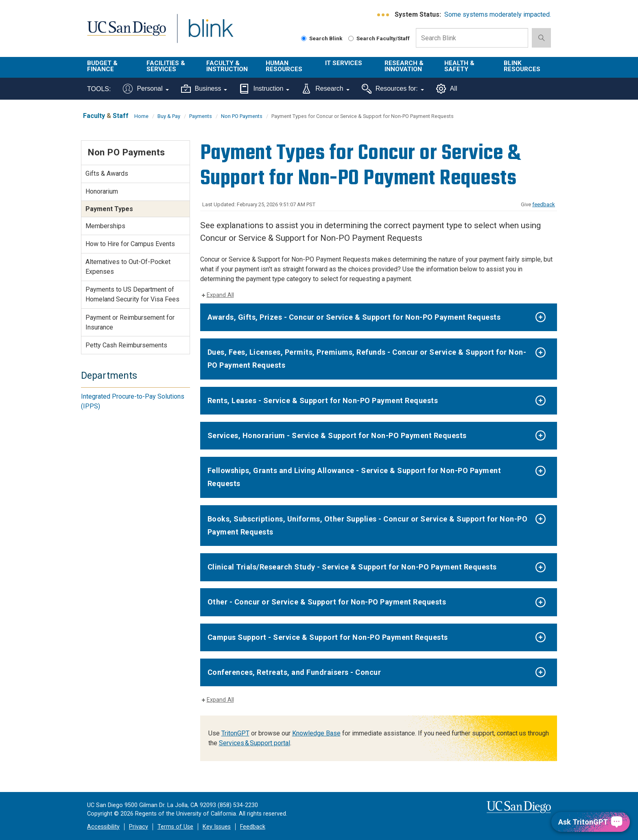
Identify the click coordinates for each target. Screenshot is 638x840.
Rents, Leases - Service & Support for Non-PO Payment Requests (323, 400)
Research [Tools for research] (325, 89)
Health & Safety (459, 66)
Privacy (139, 827)
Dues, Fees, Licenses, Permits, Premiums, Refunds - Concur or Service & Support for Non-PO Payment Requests (367, 359)
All (447, 89)
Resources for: (393, 89)
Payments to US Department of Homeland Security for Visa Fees (132, 294)
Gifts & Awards (107, 173)
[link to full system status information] (383, 15)
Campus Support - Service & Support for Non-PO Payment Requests (328, 637)
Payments (201, 116)
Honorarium (102, 191)
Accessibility (103, 827)
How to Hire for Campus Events (130, 244)
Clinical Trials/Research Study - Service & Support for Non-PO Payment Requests (352, 567)
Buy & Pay (169, 116)
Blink (211, 33)
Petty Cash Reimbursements (126, 345)
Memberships (105, 226)
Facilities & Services (166, 66)
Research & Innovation (404, 66)
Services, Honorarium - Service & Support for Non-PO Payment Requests (337, 435)
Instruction (264, 89)
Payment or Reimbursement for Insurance (130, 322)
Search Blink (322, 38)
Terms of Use (175, 827)
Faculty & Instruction (227, 66)
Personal (146, 89)
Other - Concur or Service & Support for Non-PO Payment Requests (327, 602)
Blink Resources (522, 66)
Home (141, 116)
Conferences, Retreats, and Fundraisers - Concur (294, 672)
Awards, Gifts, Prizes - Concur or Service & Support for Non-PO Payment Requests (354, 317)
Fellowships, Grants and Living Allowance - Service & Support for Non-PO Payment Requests (354, 477)
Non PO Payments (242, 116)
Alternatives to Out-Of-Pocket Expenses (128, 267)
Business (204, 89)
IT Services (344, 63)
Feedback (253, 827)
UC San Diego (126, 33)
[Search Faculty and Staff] (351, 38)
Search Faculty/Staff (379, 38)
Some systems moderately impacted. (498, 14)
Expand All (220, 295)
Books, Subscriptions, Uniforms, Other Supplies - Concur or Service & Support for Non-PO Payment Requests (368, 525)
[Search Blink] (304, 38)
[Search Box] (472, 38)
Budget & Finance (102, 66)
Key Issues (217, 827)
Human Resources (284, 66)
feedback (544, 204)
